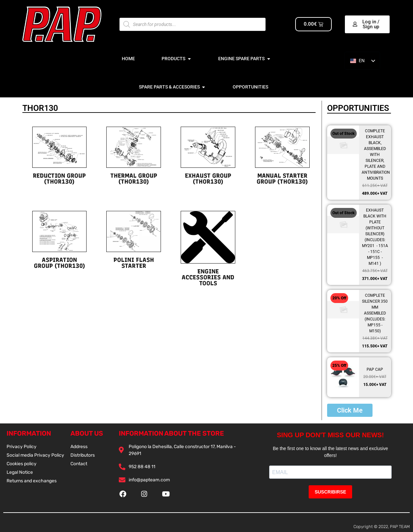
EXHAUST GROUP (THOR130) (208, 179)
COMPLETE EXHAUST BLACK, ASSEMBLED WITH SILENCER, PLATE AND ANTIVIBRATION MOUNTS (376, 155)
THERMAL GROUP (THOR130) (134, 179)
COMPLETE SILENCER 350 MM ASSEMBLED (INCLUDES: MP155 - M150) (375, 313)
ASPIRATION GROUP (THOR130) (59, 263)
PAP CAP (375, 369)
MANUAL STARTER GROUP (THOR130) (282, 179)
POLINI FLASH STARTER (134, 263)
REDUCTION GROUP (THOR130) (59, 179)
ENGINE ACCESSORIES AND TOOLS (208, 277)
